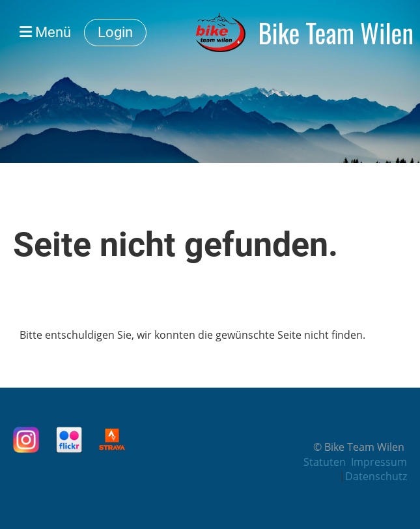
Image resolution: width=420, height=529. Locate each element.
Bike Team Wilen (336, 33)
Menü (45, 32)
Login (115, 32)
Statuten (325, 462)
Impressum (379, 462)
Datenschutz (376, 476)
